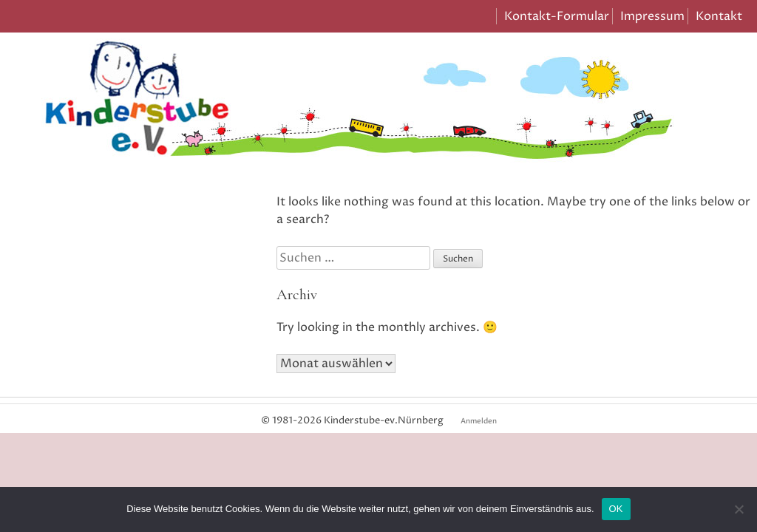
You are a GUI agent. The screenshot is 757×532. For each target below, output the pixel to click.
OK (616, 509)
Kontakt (719, 16)
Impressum (652, 16)
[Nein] (739, 509)
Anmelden (479, 421)
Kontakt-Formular (557, 16)
